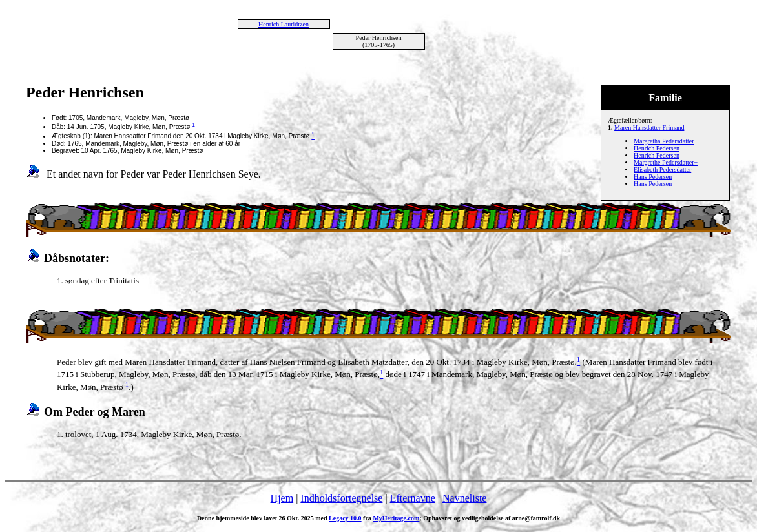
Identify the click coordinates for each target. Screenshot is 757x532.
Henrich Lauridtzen (284, 24)
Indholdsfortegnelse (341, 498)
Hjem (282, 498)
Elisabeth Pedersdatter (662, 169)
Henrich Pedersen (657, 148)
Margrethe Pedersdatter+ (666, 162)
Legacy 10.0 (345, 518)
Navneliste (464, 498)
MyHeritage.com (396, 518)
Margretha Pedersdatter (664, 141)
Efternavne (413, 498)
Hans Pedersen (653, 177)
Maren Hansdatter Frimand (649, 128)
